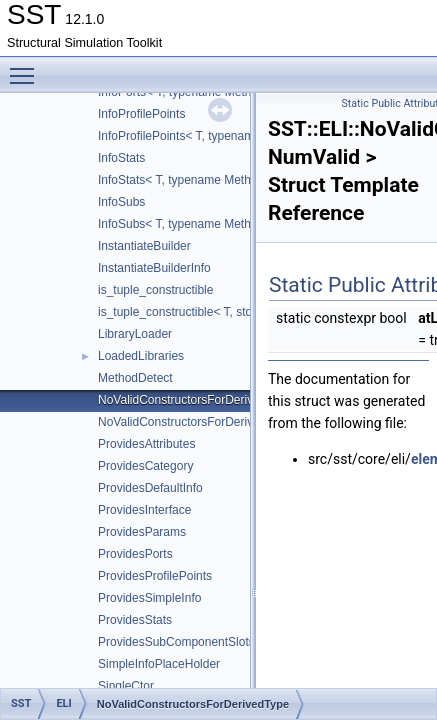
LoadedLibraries (141, 356)
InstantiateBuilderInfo (154, 268)
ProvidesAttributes (146, 444)
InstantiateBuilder (144, 246)
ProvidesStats (135, 620)
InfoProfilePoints (141, 114)
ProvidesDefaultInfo (150, 488)
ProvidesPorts (135, 554)
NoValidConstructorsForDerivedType (195, 400)
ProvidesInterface (144, 510)
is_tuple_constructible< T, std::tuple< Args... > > (224, 312)
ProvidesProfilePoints (155, 576)
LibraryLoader (135, 334)
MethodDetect (135, 378)
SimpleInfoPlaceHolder (159, 664)
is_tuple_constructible (155, 290)
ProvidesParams (142, 532)
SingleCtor (126, 686)
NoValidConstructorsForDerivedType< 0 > (209, 422)
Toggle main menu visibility (27, 67)
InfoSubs (121, 202)
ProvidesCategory (145, 466)
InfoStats (121, 158)
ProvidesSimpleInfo (149, 598)
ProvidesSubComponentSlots (176, 642)
